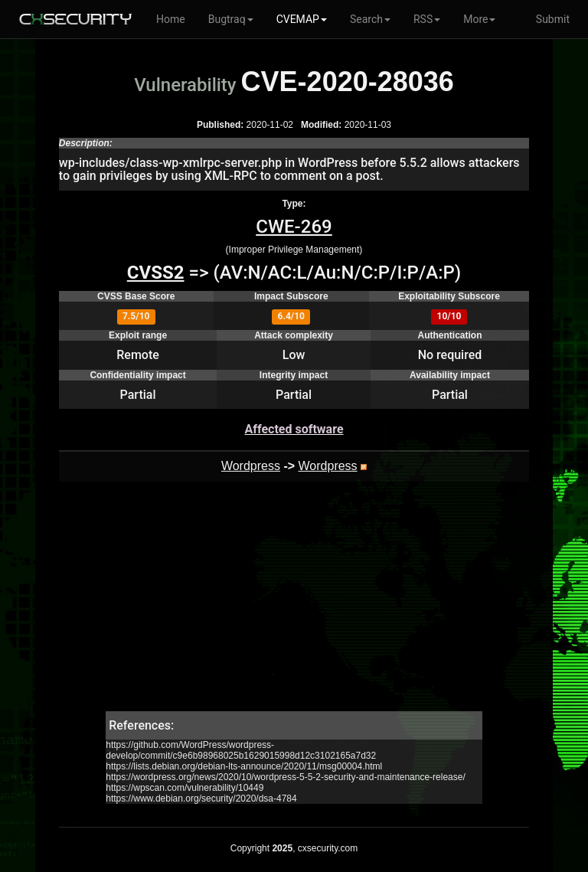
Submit (553, 19)
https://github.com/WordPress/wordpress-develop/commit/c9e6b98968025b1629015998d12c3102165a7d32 (241, 750)
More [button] (479, 19)
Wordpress (251, 466)
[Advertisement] (294, 604)
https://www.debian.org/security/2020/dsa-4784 (201, 799)
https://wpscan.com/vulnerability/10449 (185, 788)
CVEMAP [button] (302, 19)
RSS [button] (427, 19)
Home (171, 19)
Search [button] (370, 19)
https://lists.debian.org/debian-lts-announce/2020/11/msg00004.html (244, 766)
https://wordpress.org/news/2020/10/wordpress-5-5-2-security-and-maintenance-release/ (286, 777)
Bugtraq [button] (231, 19)
